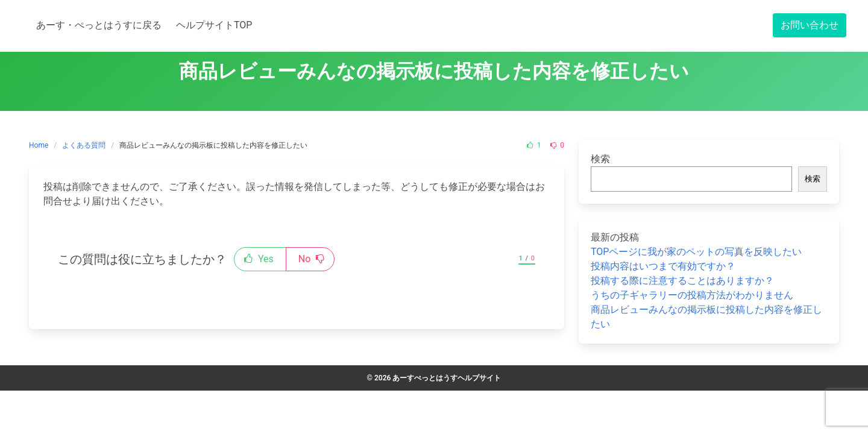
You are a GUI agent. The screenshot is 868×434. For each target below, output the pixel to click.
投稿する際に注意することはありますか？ (682, 281)
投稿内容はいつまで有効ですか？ (663, 266)
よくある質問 (84, 145)
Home (39, 145)
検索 (600, 159)
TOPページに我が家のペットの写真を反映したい (696, 252)
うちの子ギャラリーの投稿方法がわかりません (692, 295)
